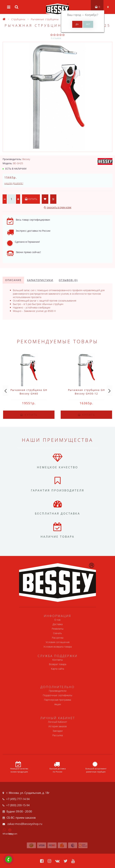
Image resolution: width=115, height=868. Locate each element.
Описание (13, 280)
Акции (58, 704)
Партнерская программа (57, 700)
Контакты (58, 660)
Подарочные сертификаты (57, 695)
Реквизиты (58, 629)
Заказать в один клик (59, 208)
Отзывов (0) (68, 280)
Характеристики (40, 280)
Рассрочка (58, 638)
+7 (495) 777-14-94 (18, 799)
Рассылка (58, 735)
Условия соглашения (58, 642)
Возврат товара (58, 664)
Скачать (57, 633)
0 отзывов (56, 38)
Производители (58, 691)
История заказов (58, 726)
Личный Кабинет (57, 722)
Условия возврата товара (58, 647)
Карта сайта (57, 669)
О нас (58, 620)
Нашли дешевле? (14, 183)
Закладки (58, 731)
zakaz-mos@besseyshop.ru (25, 824)
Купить (31, 199)
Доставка (58, 624)
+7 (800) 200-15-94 (18, 805)
